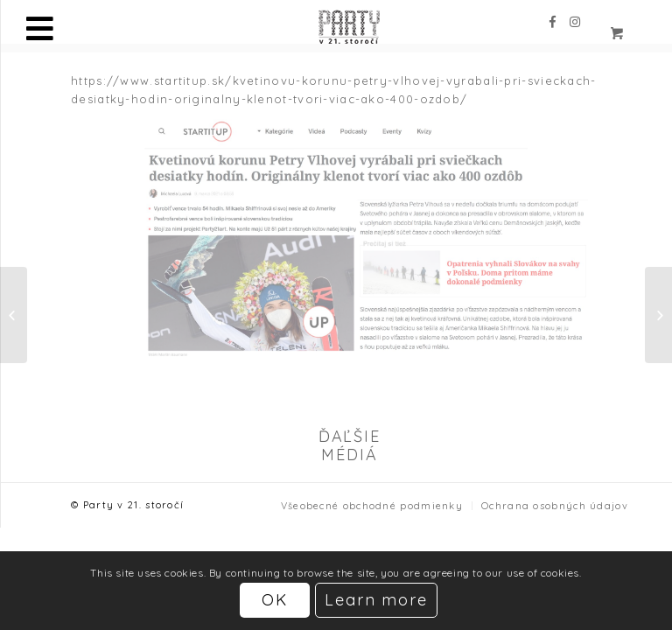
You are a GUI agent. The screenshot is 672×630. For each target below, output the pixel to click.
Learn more (377, 600)
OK (275, 600)
